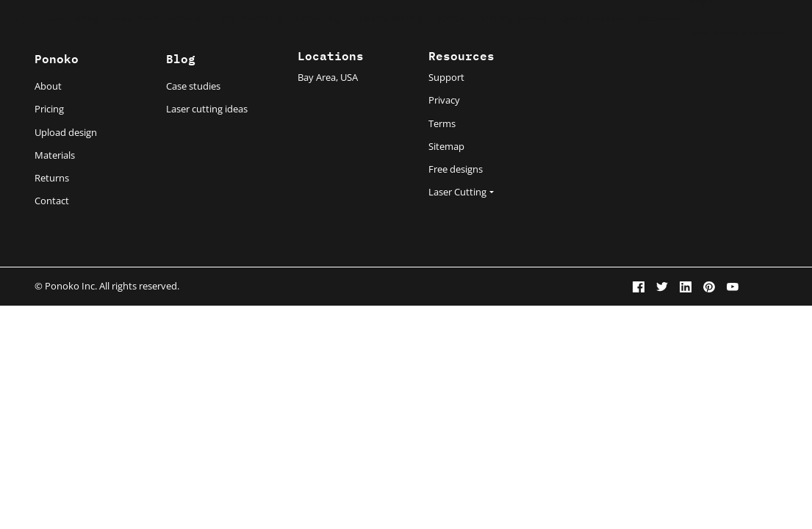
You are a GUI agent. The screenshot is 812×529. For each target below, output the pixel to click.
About (48, 86)
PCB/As (450, 18)
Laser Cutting (72, 18)
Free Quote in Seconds (744, 33)
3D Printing (317, 18)
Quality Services (593, 18)
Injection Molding (388, 18)
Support (446, 77)
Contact (52, 201)
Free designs (456, 169)
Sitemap (446, 146)
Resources (659, 18)
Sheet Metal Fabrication (160, 18)
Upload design (66, 132)
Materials (55, 155)
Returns (52, 178)
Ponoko (57, 57)
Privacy (444, 100)
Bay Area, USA (328, 77)
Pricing (49, 109)
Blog (181, 57)
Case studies (193, 86)
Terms (442, 123)
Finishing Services (513, 18)
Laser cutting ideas (207, 109)
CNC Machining (252, 18)
